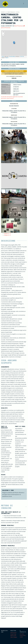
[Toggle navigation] (24, 4)
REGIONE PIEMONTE (14, 106)
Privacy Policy (23, 635)
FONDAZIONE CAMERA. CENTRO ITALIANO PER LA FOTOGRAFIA (14, 112)
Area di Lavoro (13, 633)
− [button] (3, 34)
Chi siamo (22, 634)
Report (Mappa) (14, 637)
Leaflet (3, 56)
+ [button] (3, 32)
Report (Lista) (13, 636)
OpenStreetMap (12, 56)
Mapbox (7, 58)
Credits (21, 637)
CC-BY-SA (22, 56)
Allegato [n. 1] (7, 234)
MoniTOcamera (19, 26)
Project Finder (13, 634)
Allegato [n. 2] (7, 235)
